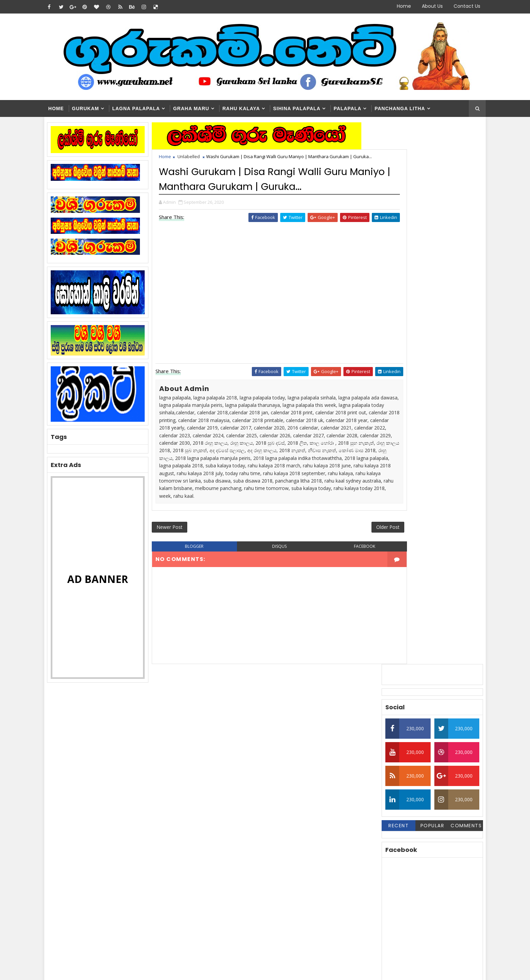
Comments (456, 286)
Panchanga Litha (409, 109)
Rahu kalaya (251, 109)
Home (394, 6)
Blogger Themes (169, 970)
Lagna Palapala (146, 109)
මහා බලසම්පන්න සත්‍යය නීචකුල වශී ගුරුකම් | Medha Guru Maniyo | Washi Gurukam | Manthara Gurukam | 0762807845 (275, 905)
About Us (423, 6)
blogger (196, 595)
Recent (388, 286)
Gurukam (95, 109)
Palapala (357, 109)
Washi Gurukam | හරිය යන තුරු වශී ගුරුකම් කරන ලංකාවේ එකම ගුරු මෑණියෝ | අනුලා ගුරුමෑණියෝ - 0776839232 (281, 819)
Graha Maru (201, 109)
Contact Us (457, 6)
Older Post (349, 575)
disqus (265, 595)
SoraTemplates (96, 970)
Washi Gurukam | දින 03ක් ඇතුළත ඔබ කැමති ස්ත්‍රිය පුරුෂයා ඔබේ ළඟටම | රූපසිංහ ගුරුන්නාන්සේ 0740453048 (278, 847)
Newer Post (180, 575)
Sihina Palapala (306, 109)
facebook (334, 595)
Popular (422, 286)
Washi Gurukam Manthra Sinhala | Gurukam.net (280, 871)
